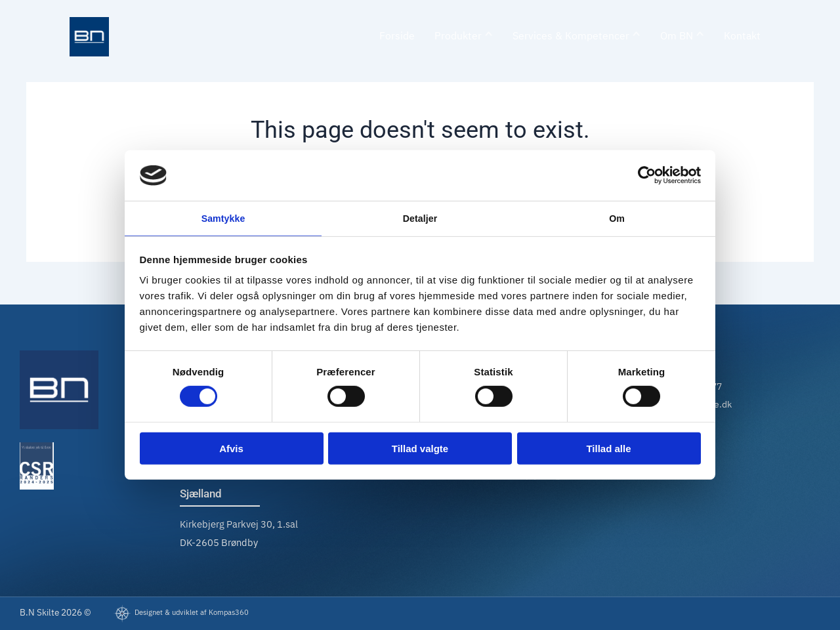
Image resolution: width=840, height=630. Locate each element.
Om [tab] (617, 218)
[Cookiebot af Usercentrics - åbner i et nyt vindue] (643, 174)
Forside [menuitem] (397, 36)
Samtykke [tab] (223, 218)
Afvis (231, 450)
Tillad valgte (420, 450)
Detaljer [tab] (420, 218)
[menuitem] (464, 37)
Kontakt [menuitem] (742, 36)
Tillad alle (608, 450)
